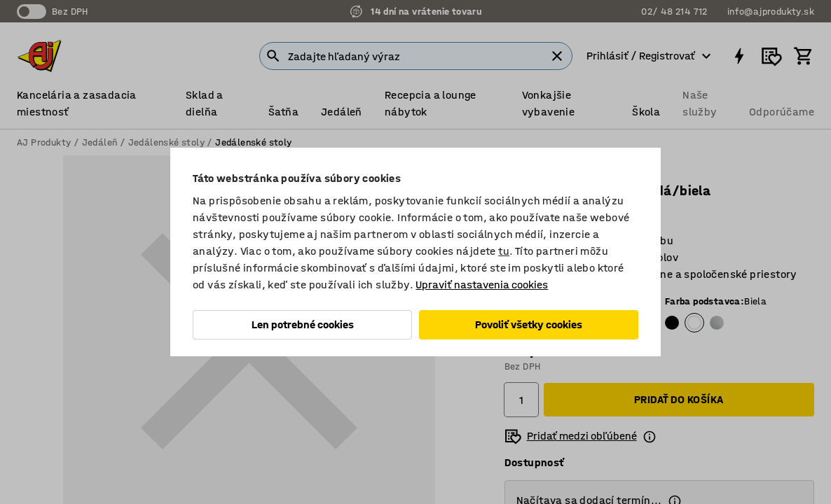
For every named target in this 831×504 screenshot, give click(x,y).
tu (504, 251)
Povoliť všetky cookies (529, 324)
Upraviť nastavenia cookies (482, 285)
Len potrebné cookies (303, 324)
